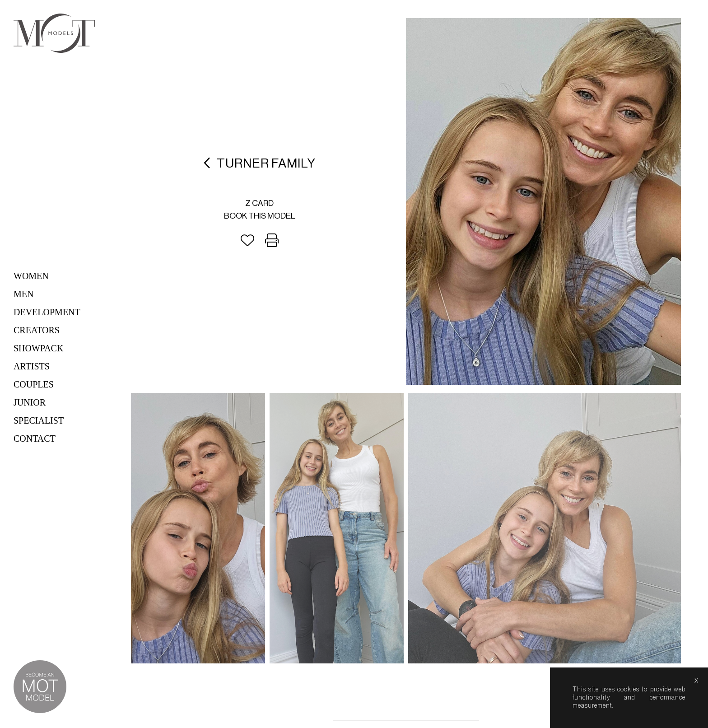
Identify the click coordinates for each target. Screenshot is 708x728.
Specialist (39, 420)
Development (47, 312)
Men (23, 294)
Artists (32, 366)
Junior (30, 402)
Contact (35, 439)
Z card (259, 203)
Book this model (260, 216)
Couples (34, 384)
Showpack (38, 348)
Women (31, 276)
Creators (37, 330)
